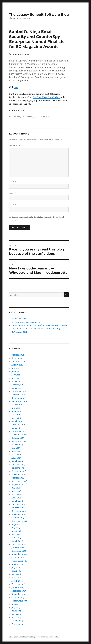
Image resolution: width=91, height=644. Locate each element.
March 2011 (17, 381)
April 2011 (16, 378)
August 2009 (17, 445)
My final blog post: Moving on (26, 322)
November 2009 (19, 435)
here (16, 87)
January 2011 (17, 388)
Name (13, 182)
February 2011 (18, 385)
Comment (15, 146)
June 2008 (16, 491)
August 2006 (17, 564)
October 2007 (18, 518)
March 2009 (17, 461)
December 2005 (19, 591)
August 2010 (17, 405)
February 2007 (18, 544)
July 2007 (16, 528)
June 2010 (16, 411)
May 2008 (16, 494)
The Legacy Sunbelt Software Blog (39, 14)
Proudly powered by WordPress (49, 637)
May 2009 (16, 455)
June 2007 (16, 531)
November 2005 (19, 594)
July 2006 (16, 568)
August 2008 (17, 484)
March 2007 (17, 541)
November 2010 (19, 395)
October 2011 (17, 358)
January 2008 (18, 508)
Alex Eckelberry (15, 117)
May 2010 (16, 415)
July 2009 (16, 448)
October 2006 (18, 558)
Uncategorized (46, 117)
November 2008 (19, 474)
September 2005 (19, 601)
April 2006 (16, 578)
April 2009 (16, 458)
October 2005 (18, 597)
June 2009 (16, 451)
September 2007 (19, 521)
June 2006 (16, 571)
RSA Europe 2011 (19, 332)
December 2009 (19, 431)
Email (13, 193)
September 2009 (19, 441)
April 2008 (16, 498)
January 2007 (18, 548)
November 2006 (19, 554)
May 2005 (16, 614)
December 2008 (19, 471)
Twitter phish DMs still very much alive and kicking (36, 329)
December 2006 (19, 551)
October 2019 (18, 355)
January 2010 (18, 428)
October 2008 (18, 478)
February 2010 (18, 425)
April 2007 (16, 538)
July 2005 (16, 607)
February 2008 (18, 504)
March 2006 (17, 581)
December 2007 (19, 511)
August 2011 (17, 365)
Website (13, 205)
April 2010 (16, 418)
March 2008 (17, 501)
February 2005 (18, 624)
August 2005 (17, 604)
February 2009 (18, 465)
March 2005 (17, 621)
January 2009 (18, 468)
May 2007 (16, 534)
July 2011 (16, 368)
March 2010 (17, 421)
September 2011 (19, 361)
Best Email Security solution (46, 97)
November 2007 (19, 514)
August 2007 (17, 524)
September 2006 (19, 561)
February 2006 (18, 584)
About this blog (19, 319)
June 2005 (16, 611)
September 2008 (19, 481)
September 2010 (19, 401)
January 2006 (18, 587)
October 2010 (18, 398)
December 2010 (19, 391)
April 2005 (16, 617)
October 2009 (18, 438)
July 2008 (16, 488)
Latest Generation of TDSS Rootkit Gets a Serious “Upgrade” (40, 325)
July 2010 (16, 408)
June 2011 (16, 371)
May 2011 (16, 375)
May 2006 (16, 574)
